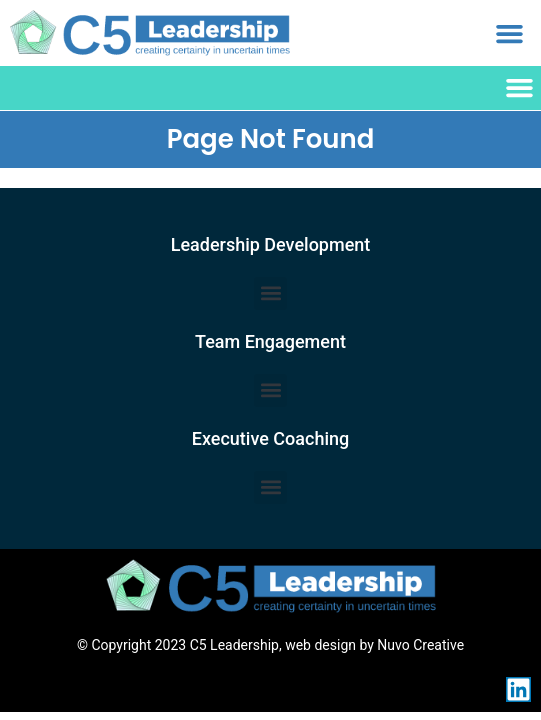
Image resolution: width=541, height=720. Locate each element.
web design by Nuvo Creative (374, 645)
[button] (509, 33)
